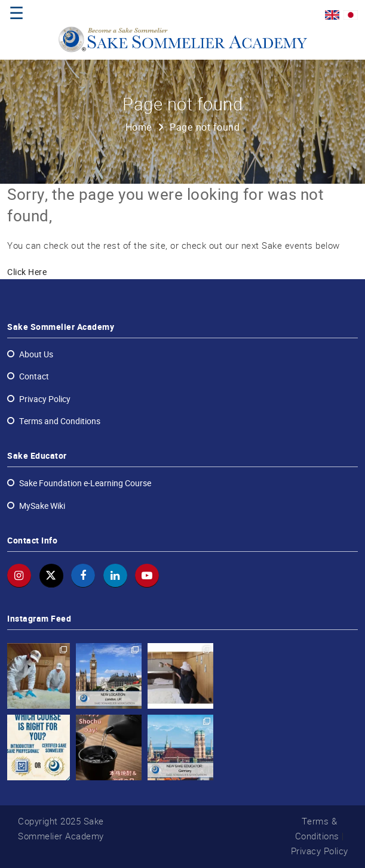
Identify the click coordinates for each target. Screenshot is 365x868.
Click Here (27, 272)
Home (139, 127)
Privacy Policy (320, 851)
